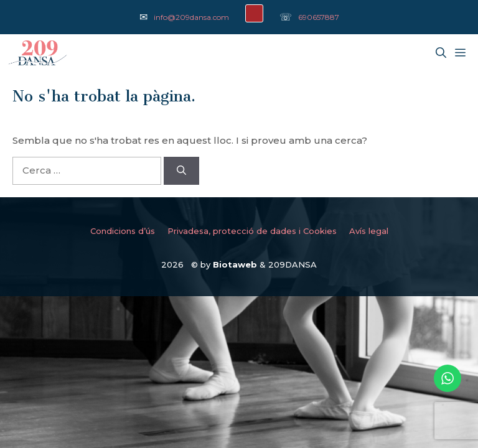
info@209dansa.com (191, 17)
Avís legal (369, 231)
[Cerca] (181, 171)
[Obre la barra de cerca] (441, 53)
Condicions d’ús (123, 231)
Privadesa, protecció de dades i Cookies (252, 231)
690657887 (319, 17)
